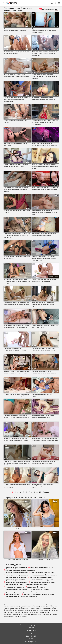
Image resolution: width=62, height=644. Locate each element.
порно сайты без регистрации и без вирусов (21, 597)
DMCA (31, 639)
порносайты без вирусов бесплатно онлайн (39, 594)
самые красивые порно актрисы (43, 573)
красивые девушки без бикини (16, 582)
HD (43, 9)
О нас (31, 633)
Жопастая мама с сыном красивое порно (20, 570)
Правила (31, 628)
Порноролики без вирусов (15, 587)
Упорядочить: (50, 9)
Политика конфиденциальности (31, 625)
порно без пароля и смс (14, 585)
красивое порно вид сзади (15, 592)
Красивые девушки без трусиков (41, 580)
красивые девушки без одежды (41, 577)
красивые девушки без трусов (16, 568)
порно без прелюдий (13, 594)
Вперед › (47, 492)
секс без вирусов (34, 592)
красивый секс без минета (39, 589)
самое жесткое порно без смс (36, 585)
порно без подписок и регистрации (43, 582)
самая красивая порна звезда (16, 589)
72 (40, 492)
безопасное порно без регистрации (44, 575)
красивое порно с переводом (16, 577)
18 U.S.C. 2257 (31, 636)
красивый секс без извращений (17, 573)
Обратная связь (31, 631)
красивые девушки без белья (16, 580)
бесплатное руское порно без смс (42, 568)
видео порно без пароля (36, 587)
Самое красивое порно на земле (17, 575)
